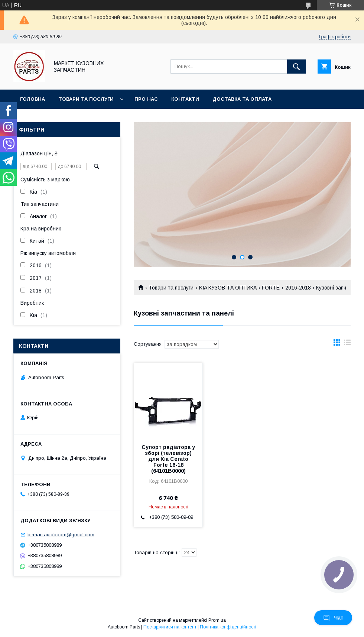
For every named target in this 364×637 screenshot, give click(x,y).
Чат (333, 618)
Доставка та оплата (242, 99)
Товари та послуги (86, 99)
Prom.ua (217, 620)
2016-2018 (298, 288)
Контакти (185, 99)
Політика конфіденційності (228, 627)
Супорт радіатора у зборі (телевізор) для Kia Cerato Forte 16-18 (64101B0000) (168, 459)
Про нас (146, 99)
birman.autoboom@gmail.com (61, 535)
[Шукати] (296, 67)
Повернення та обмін (51, 118)
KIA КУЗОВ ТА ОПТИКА (228, 288)
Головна (32, 99)
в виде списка (347, 344)
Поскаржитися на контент (170, 627)
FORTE (271, 288)
